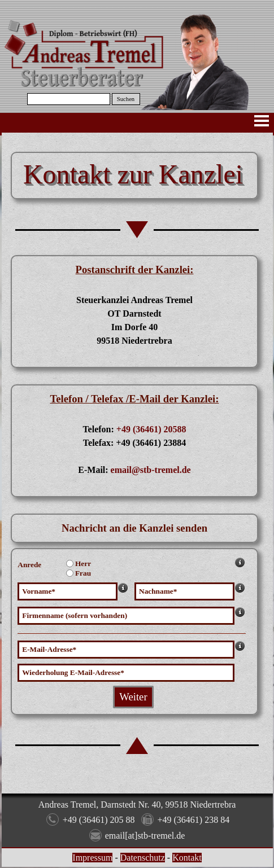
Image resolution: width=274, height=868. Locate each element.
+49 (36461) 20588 (151, 429)
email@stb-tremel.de (151, 470)
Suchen (126, 99)
